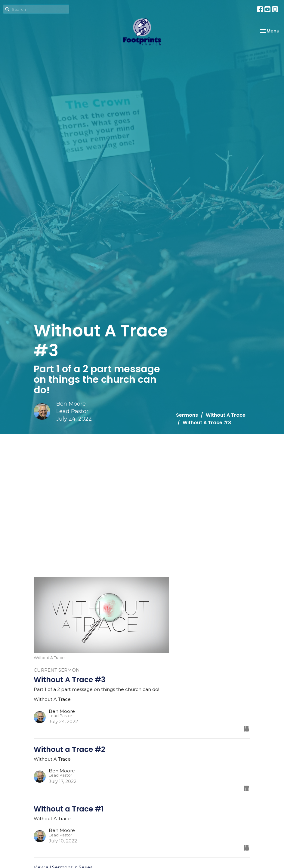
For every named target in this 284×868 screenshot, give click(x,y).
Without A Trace (226, 415)
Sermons (187, 415)
